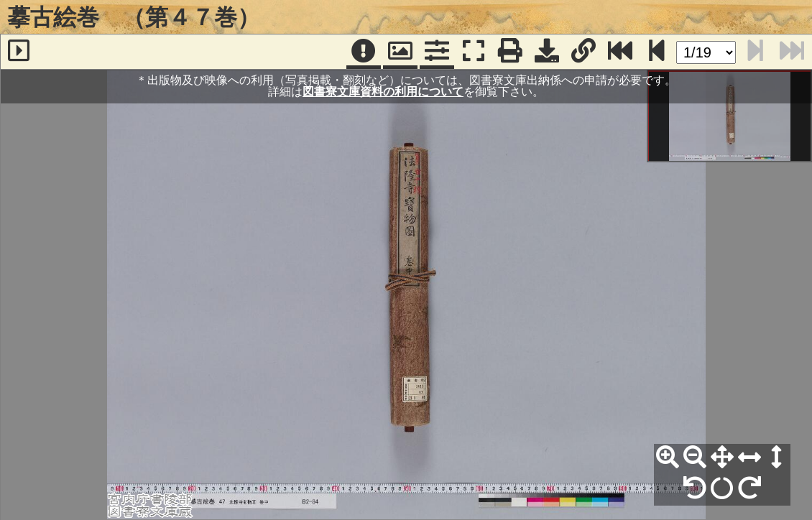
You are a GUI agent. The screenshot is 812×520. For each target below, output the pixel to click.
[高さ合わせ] (777, 458)
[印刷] (510, 52)
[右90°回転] (749, 488)
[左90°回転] (695, 488)
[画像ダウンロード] (547, 52)
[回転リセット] (722, 488)
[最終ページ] (620, 52)
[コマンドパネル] (437, 52)
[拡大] (668, 458)
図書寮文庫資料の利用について (383, 92)
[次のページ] (657, 52)
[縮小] (695, 458)
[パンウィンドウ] (400, 52)
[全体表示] (722, 458)
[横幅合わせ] (749, 458)
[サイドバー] (19, 52)
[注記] (364, 52)
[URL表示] (583, 52)
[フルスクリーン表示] (474, 52)
